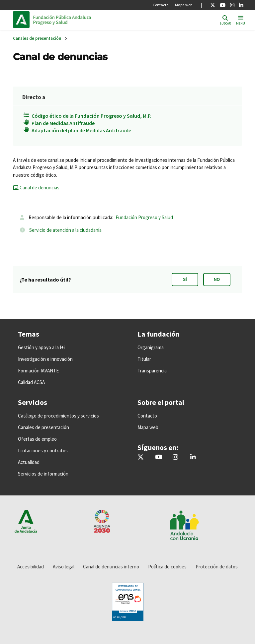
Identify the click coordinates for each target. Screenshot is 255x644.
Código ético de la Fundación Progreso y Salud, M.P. (91, 116)
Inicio (78, 20)
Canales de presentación (37, 38)
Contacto (161, 5)
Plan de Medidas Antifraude (63, 123)
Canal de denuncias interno (111, 567)
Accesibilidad (31, 567)
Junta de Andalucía (23, 20)
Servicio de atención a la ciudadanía (65, 230)
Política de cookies (167, 567)
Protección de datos (217, 567)
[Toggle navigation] (241, 20)
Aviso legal (64, 567)
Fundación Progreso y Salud (144, 217)
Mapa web (184, 5)
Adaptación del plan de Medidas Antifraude (81, 130)
